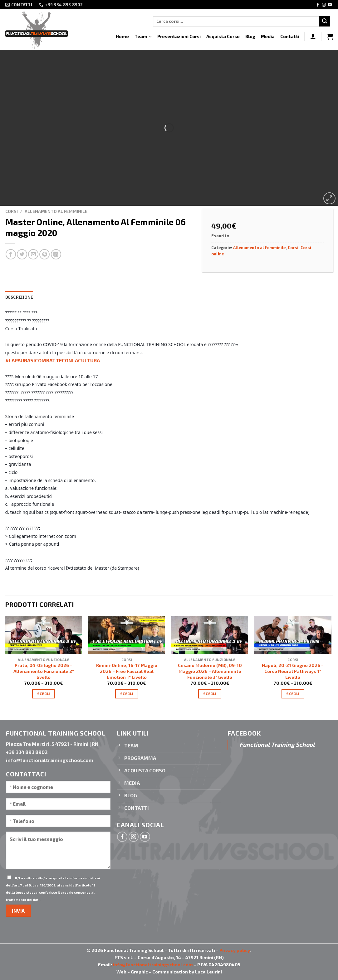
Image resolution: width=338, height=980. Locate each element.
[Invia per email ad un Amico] (33, 254)
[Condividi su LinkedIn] (56, 254)
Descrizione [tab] (19, 297)
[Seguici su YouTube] (330, 5)
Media (268, 36)
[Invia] (325, 22)
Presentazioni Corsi (179, 36)
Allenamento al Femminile (56, 211)
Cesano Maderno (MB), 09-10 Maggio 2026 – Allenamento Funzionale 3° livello (210, 671)
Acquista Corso (223, 36)
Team (143, 37)
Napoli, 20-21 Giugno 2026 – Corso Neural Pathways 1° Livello (293, 671)
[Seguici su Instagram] (324, 5)
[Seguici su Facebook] (318, 5)
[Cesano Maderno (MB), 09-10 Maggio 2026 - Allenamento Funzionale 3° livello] (210, 635)
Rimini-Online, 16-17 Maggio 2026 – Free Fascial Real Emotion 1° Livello (127, 671)
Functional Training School (277, 744)
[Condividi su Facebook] (11, 254)
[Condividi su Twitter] (22, 254)
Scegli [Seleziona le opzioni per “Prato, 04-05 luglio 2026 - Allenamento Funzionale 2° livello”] (44, 693)
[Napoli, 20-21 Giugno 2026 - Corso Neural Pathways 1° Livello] (293, 635)
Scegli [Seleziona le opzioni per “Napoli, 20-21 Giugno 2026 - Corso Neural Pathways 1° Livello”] (293, 693)
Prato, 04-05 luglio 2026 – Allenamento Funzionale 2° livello (44, 671)
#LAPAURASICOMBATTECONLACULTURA (53, 360)
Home (122, 36)
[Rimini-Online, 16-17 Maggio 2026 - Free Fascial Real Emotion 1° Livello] (127, 635)
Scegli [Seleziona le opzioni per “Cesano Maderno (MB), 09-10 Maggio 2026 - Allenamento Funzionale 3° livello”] (210, 693)
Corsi (12, 211)
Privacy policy (235, 950)
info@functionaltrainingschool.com (153, 965)
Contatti (290, 36)
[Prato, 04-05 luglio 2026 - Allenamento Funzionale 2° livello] (44, 635)
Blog (250, 36)
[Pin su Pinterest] (44, 254)
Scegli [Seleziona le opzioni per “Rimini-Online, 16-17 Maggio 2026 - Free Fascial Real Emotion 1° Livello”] (127, 693)
